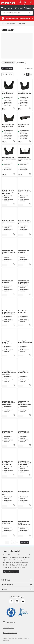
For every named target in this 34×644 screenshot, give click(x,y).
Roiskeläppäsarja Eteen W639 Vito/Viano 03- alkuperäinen (8, 463)
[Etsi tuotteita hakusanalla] (30, 13)
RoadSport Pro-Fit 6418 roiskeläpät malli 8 (25, 192)
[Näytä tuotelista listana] (31, 74)
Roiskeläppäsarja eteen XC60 (24, 251)
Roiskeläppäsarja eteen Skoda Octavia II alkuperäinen (9, 373)
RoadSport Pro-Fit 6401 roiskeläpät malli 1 (25, 93)
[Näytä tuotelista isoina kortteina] (24, 74)
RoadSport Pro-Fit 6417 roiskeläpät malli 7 (9, 222)
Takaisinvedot (11, 622)
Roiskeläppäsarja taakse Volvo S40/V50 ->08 (25, 342)
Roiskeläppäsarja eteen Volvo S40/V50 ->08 (9, 493)
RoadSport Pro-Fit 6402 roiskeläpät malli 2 (8, 93)
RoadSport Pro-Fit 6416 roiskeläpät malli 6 (25, 222)
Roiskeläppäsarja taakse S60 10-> (24, 492)
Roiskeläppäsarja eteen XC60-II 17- (24, 372)
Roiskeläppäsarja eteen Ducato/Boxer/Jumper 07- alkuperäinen (9, 342)
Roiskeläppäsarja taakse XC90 (8, 522)
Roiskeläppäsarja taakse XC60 (24, 312)
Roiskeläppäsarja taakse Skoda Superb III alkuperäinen (25, 463)
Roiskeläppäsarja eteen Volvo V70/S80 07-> (25, 159)
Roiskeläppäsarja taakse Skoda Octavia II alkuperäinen (9, 403)
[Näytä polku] (3, 23)
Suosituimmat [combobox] (7, 74)
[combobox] (15, 13)
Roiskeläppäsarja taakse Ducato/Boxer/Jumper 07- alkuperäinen (25, 403)
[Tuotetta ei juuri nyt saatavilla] (14, 108)
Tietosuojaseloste (8, 628)
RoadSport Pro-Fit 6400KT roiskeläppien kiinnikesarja (9, 192)
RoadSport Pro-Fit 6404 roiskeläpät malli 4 (8, 126)
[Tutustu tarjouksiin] (24, 18)
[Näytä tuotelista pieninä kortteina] (27, 74)
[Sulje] (32, 18)
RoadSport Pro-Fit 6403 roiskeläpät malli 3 (9, 159)
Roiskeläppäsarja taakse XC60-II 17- (24, 432)
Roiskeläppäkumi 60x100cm (23, 125)
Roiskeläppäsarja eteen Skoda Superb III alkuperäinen (24, 282)
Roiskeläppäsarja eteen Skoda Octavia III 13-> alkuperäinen (8, 312)
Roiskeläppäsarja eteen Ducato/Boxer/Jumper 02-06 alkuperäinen (25, 523)
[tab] (19, 8)
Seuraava (25, 542)
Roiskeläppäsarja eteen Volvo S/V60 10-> (9, 252)
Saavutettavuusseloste (10, 633)
